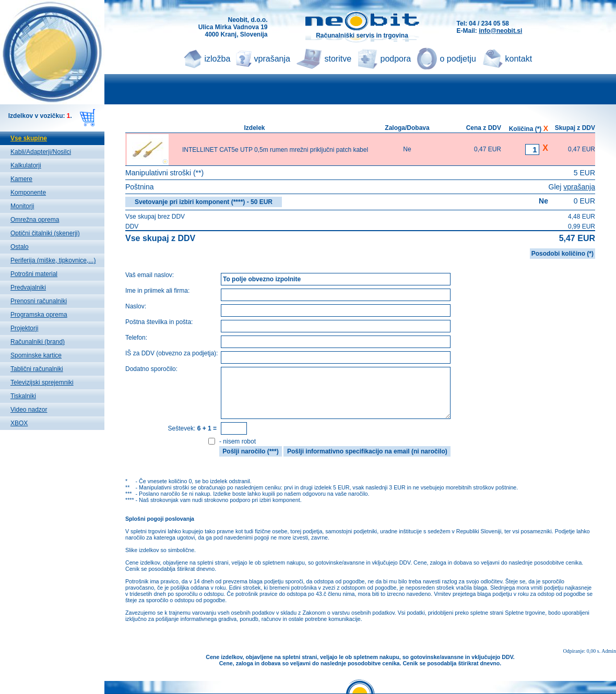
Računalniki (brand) (38, 342)
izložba (218, 59)
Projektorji (24, 328)
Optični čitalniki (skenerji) (45, 233)
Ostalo (20, 247)
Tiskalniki (23, 396)
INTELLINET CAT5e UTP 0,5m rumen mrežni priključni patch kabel (275, 150)
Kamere (21, 179)
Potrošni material (34, 274)
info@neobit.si (500, 31)
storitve (338, 59)
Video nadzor (29, 410)
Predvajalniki (28, 288)
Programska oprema (39, 315)
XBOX (19, 423)
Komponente (28, 193)
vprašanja (272, 59)
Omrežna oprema (35, 220)
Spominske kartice (36, 355)
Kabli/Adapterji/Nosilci (41, 152)
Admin (609, 651)
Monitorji (22, 206)
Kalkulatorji (26, 165)
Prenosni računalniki (39, 301)
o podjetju (458, 59)
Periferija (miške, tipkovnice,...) (53, 260)
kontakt (519, 59)
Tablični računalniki (37, 369)
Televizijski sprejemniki (42, 382)
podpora (396, 59)
